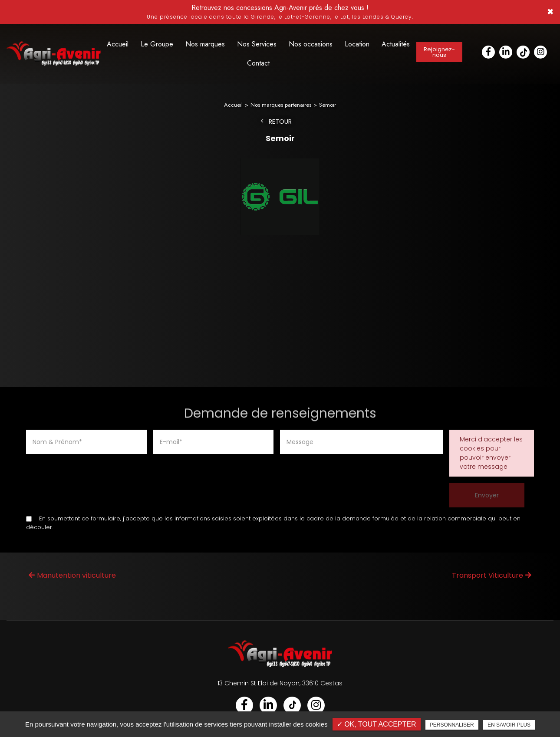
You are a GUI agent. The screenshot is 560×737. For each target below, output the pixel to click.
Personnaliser (452, 725)
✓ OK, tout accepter (377, 724)
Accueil (118, 44)
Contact (258, 63)
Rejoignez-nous (439, 52)
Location (357, 44)
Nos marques (205, 44)
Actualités (396, 44)
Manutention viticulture (72, 576)
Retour (280, 122)
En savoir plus (509, 725)
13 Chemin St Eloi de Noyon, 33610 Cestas (280, 684)
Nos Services (257, 44)
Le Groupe (157, 44)
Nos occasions (311, 44)
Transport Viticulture (492, 576)
